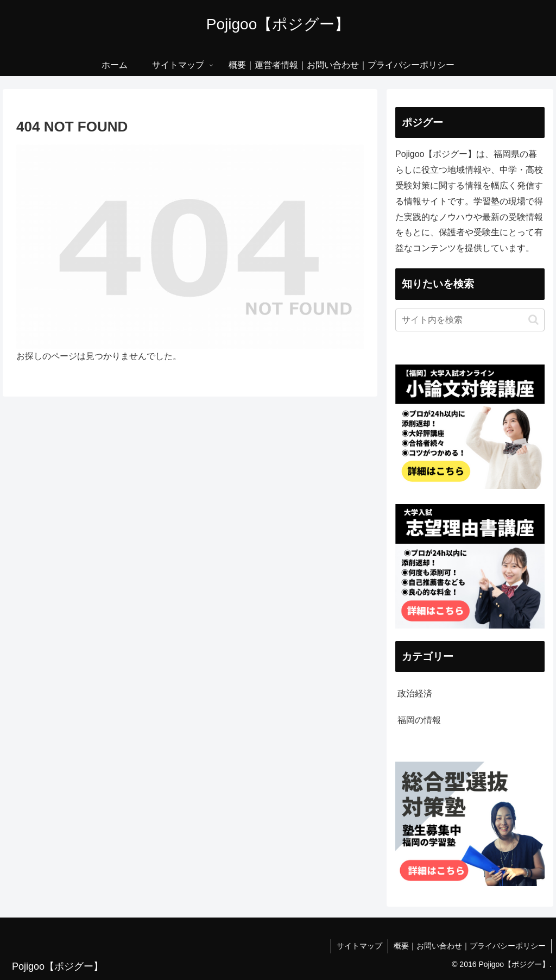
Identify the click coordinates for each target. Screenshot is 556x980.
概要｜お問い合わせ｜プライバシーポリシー (470, 946)
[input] (470, 320)
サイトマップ (359, 946)
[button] (533, 320)
